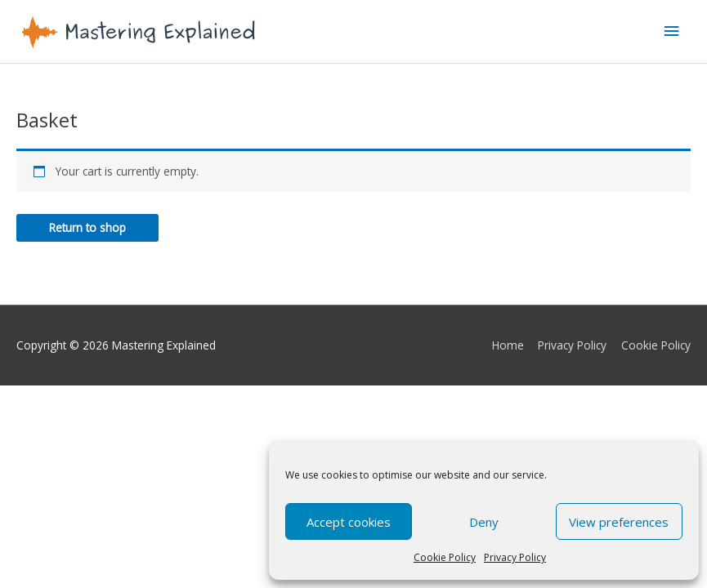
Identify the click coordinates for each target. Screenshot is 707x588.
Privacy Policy (515, 557)
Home (508, 345)
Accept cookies (349, 522)
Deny (484, 522)
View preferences (619, 522)
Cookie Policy (445, 557)
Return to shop (87, 227)
